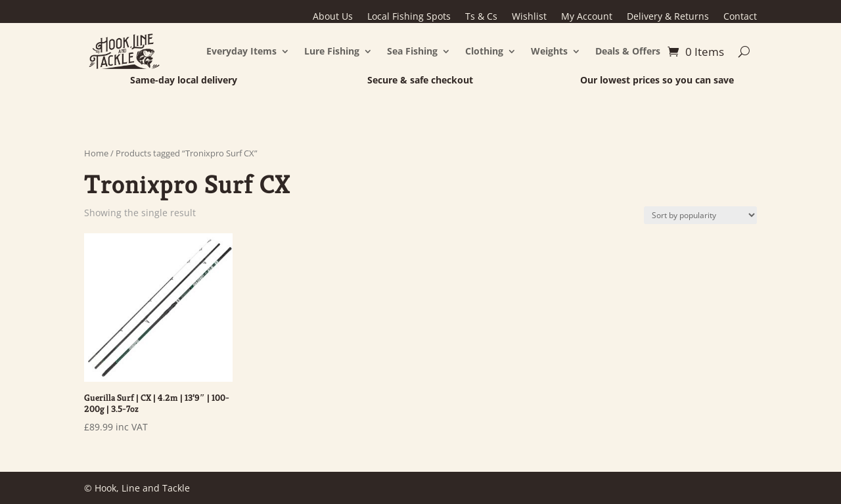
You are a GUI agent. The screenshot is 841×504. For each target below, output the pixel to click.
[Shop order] (700, 215)
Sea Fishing (412, 51)
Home (96, 153)
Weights (549, 51)
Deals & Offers (628, 51)
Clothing (484, 51)
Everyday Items (241, 51)
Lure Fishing (332, 51)
